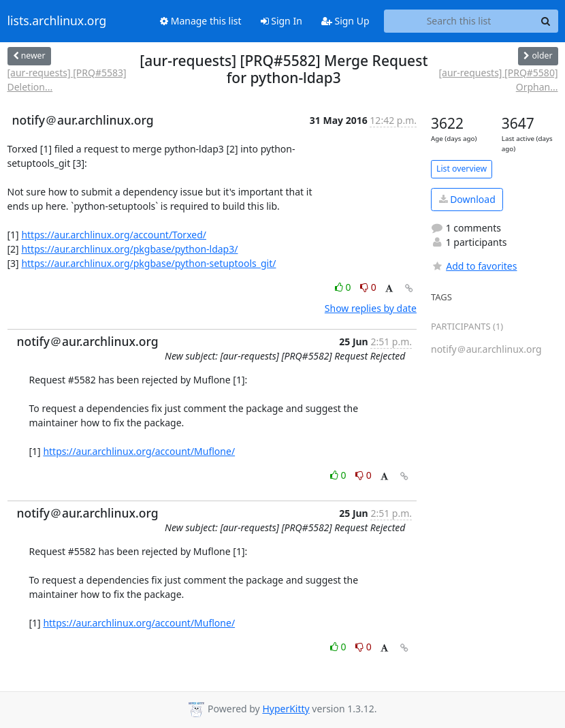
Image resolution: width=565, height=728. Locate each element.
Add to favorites (474, 266)
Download (467, 199)
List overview (462, 169)
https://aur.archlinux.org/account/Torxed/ (114, 235)
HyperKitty (286, 709)
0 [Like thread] (344, 287)
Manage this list (201, 21)
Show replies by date (371, 308)
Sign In (281, 21)
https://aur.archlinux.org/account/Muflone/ (139, 451)
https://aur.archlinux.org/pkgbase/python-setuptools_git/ (148, 263)
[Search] (546, 21)
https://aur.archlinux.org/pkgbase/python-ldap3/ (129, 249)
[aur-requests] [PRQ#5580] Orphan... (498, 80)
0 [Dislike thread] (368, 287)
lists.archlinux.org (57, 21)
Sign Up (345, 21)
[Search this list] (459, 21)
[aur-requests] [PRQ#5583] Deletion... (67, 80)
